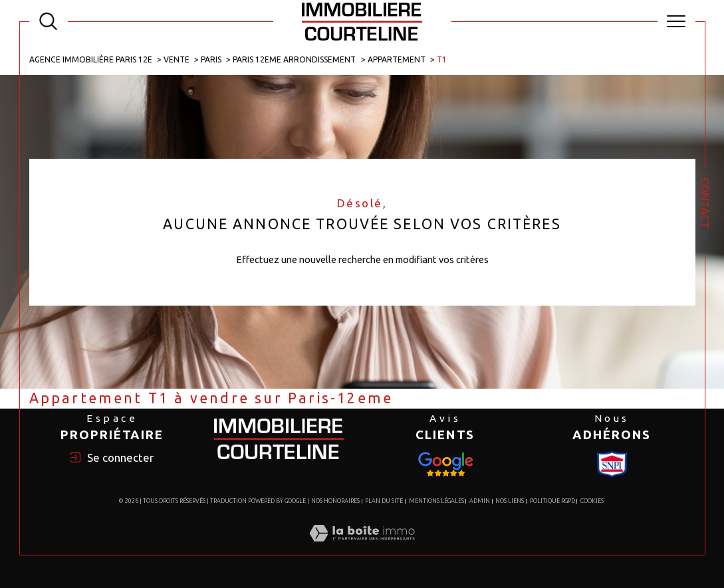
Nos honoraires (335, 501)
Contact (705, 203)
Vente (177, 59)
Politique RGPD (552, 501)
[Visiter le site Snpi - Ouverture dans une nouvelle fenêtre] (445, 464)
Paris (211, 59)
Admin (480, 501)
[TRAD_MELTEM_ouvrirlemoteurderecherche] (48, 22)
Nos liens (510, 501)
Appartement (397, 59)
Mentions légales (436, 501)
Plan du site (384, 501)
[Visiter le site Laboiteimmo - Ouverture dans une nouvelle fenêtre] (362, 547)
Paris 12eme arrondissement (294, 59)
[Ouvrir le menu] (676, 21)
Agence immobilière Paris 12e (91, 59)
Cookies (592, 501)
